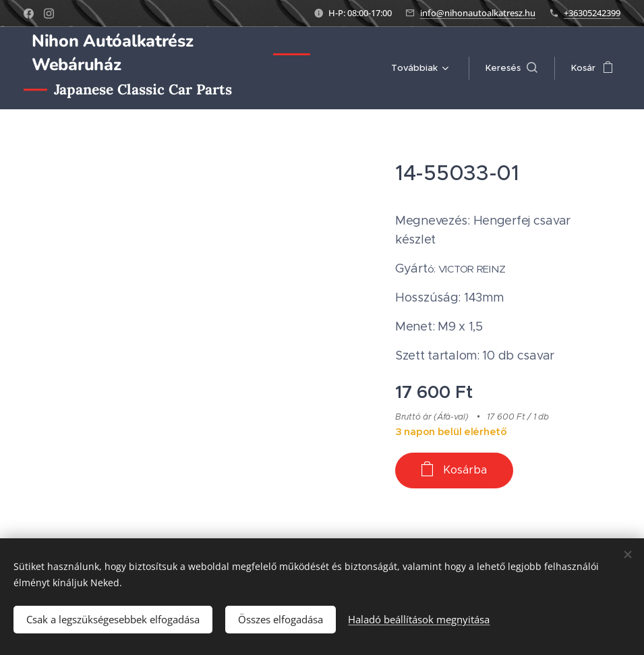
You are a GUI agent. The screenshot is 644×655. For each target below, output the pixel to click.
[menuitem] (418, 68)
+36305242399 (592, 13)
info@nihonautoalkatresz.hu (478, 13)
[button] (511, 68)
